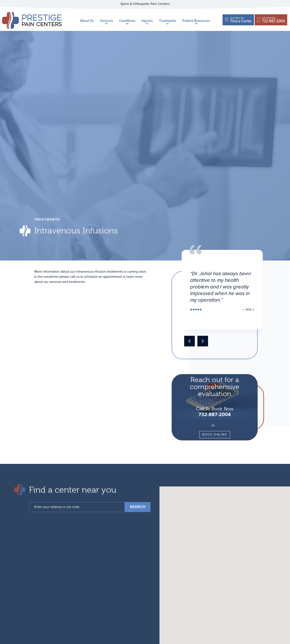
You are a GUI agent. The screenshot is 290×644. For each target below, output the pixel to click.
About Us (87, 20)
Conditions (127, 21)
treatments (47, 219)
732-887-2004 (215, 414)
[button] (190, 341)
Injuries (147, 21)
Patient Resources (196, 21)
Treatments (168, 21)
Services (106, 21)
